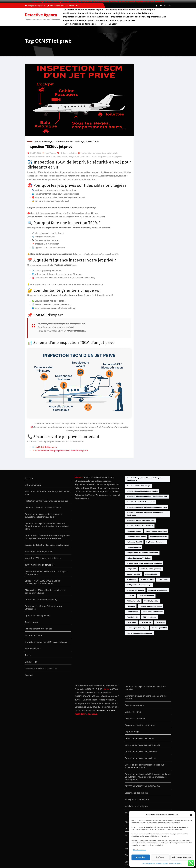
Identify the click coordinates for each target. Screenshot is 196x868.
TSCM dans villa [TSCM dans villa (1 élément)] (132, 612)
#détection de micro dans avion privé (99, 153)
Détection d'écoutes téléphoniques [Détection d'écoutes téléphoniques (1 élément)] (141, 502)
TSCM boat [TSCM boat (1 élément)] (131, 606)
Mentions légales (149, 863)
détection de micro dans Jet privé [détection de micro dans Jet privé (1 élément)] (140, 526)
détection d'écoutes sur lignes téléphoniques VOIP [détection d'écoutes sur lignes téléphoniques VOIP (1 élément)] (147, 497)
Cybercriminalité (33, 485)
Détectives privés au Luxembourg (41, 600)
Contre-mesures (61, 141)
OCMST (89, 141)
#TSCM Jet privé (114, 156)
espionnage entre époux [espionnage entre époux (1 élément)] (136, 537)
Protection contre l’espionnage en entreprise (46, 501)
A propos (29, 478)
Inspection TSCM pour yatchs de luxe (116, 20)
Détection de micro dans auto (139, 738)
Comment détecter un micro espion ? (43, 508)
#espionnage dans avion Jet (75, 156)
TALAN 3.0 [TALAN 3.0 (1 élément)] (130, 596)
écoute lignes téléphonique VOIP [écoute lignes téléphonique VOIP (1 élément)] (140, 633)
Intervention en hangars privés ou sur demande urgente (61, 451)
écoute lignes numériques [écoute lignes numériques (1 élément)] (137, 628)
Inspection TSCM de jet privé (78, 20)
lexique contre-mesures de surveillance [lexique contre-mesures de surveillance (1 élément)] (142, 553)
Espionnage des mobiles (136, 793)
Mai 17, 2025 (36, 153)
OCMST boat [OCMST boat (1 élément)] (131, 580)
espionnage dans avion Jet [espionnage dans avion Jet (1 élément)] (156, 531)
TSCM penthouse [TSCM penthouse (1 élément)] (149, 617)
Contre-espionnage (43, 141)
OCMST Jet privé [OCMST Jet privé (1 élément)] (147, 580)
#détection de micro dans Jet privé (44, 156)
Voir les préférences (181, 857)
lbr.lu (106, 689)
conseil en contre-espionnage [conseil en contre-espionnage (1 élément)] (138, 486)
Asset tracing (31, 622)
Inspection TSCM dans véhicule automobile (86, 17)
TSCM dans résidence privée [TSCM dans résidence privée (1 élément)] (150, 606)
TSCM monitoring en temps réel (80, 24)
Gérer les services (139, 850)
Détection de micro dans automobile (142, 745)
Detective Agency (41, 15)
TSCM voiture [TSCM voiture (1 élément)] (146, 622)
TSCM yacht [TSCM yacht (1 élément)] (160, 622)
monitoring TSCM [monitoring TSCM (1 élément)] (152, 574)
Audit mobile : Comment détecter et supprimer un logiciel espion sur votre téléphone (108, 13)
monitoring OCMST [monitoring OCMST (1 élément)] (134, 574)
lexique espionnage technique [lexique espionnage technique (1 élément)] (139, 558)
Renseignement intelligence (38, 629)
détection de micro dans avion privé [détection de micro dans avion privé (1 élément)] (140, 521)
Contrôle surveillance (135, 719)
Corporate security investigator (140, 725)
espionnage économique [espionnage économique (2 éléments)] (156, 542)
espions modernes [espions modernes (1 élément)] (134, 547)
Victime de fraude (34, 635)
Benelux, (79, 477)
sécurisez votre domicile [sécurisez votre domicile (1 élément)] (158, 590)
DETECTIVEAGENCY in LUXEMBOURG (142, 786)
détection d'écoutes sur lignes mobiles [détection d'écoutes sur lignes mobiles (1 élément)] (142, 491)
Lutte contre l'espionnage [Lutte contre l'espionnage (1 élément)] (151, 569)
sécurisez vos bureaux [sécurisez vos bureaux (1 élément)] (135, 590)
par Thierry (51, 153)
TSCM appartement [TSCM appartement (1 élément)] (146, 596)
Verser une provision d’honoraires (41, 668)
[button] (191, 815)
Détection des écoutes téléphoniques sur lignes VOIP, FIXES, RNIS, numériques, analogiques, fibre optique (148, 777)
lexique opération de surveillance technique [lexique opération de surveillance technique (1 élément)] (144, 563)
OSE (127, 829)
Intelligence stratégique (137, 806)
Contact (113, 24)
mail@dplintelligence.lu (35, 6)
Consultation (31, 662)
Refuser (160, 857)
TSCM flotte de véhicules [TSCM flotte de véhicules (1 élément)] (153, 612)
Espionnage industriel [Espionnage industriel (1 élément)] (158, 537)
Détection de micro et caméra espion (83, 10)
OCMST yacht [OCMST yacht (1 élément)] (163, 580)
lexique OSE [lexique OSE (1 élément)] (131, 569)
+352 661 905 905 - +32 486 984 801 (63, 6)
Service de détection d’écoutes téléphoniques (130, 10)
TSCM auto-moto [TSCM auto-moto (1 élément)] (133, 601)
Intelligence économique (137, 800)
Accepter (141, 857)
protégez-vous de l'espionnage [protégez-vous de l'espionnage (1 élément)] (139, 585)
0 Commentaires (69, 153)
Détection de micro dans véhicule (141, 752)
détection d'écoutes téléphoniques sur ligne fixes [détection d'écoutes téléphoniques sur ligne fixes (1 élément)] (147, 507)
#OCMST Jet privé (98, 156)
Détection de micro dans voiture (140, 758)
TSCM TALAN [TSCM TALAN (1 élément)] (131, 622)
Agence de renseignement (38, 616)
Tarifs (103, 24)
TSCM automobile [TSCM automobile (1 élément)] (151, 601)
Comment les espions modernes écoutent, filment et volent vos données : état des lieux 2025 (47, 526)
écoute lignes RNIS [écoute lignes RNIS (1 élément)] (159, 628)
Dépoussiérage (77, 141)
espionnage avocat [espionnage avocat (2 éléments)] (134, 531)
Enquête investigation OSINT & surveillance (46, 642)
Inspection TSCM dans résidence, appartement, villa (139, 17)
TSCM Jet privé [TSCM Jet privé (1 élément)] (132, 617)
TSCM (96, 141)
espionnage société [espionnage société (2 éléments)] (134, 542)
